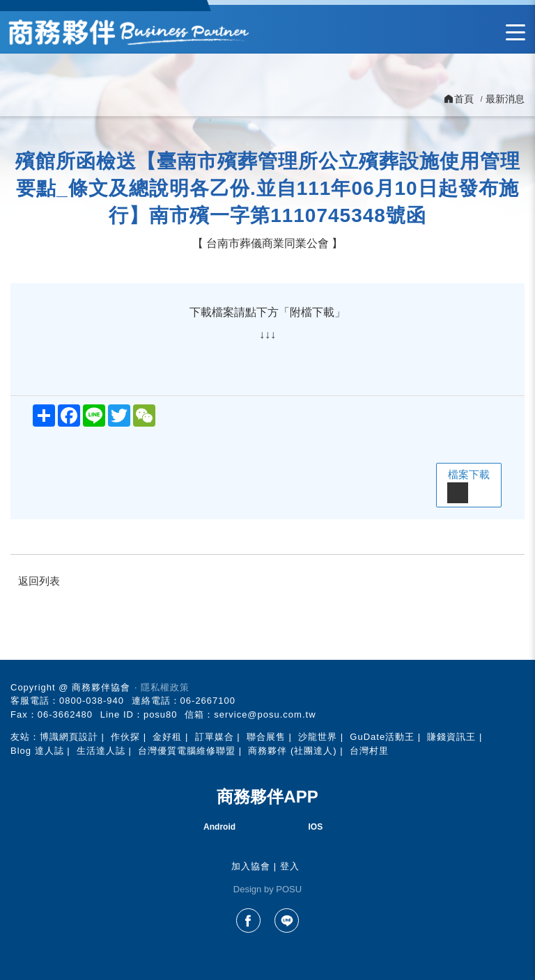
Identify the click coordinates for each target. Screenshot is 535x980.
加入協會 (251, 866)
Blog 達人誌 (37, 751)
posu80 (161, 714)
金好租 (167, 737)
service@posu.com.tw (265, 714)
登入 (290, 866)
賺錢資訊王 (451, 737)
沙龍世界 (318, 737)
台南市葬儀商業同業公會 (267, 243)
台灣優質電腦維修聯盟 (187, 751)
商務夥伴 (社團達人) (292, 751)
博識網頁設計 (69, 737)
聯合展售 (266, 737)
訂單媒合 (215, 737)
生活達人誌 (101, 751)
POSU (289, 889)
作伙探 (125, 737)
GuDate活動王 (382, 737)
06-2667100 (208, 701)
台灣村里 (369, 751)
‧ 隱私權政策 (162, 687)
